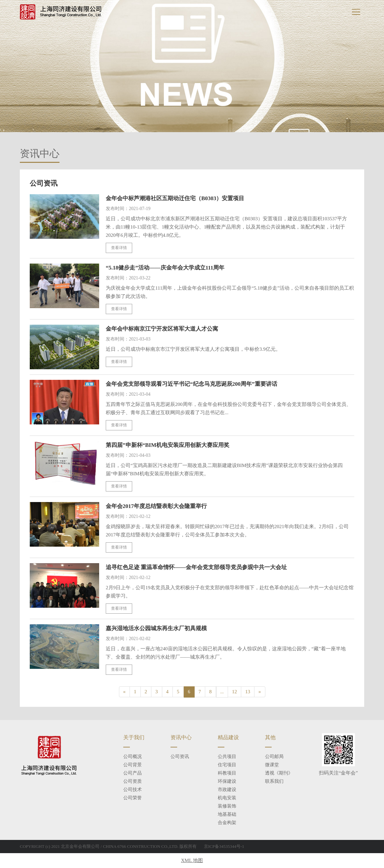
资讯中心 (181, 737)
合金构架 (227, 823)
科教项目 (227, 773)
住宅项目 (227, 765)
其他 (270, 737)
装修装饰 (227, 806)
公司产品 (133, 773)
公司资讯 (180, 757)
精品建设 (228, 737)
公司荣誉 (133, 798)
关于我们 (134, 737)
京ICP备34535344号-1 (224, 846)
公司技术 (133, 790)
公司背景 (133, 765)
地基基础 (227, 814)
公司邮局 (274, 757)
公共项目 (227, 757)
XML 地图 (192, 860)
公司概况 (133, 757)
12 (234, 692)
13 (248, 692)
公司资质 (133, 781)
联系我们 (274, 781)
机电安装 (227, 798)
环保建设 (227, 781)
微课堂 (272, 765)
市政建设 (227, 790)
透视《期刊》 (279, 773)
